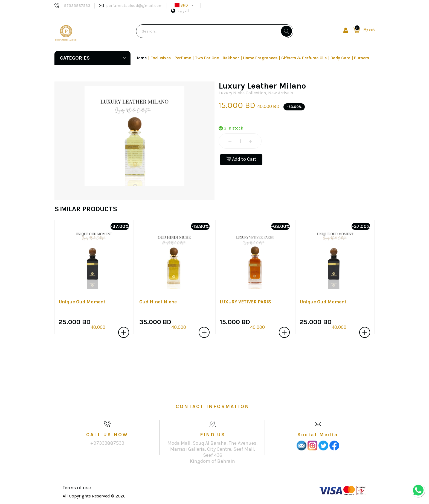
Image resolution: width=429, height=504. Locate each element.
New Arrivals (281, 93)
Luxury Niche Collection (242, 93)
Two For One (207, 58)
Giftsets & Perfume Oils (304, 58)
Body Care (340, 58)
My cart (369, 30)
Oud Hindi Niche (158, 302)
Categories (93, 58)
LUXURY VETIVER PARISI (246, 302)
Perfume (183, 58)
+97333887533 (76, 5)
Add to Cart (241, 159)
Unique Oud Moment (82, 302)
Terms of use (77, 488)
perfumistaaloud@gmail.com (134, 5)
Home (141, 58)
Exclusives (161, 58)
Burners (362, 58)
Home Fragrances (260, 58)
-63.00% (294, 107)
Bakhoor (231, 58)
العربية (183, 11)
